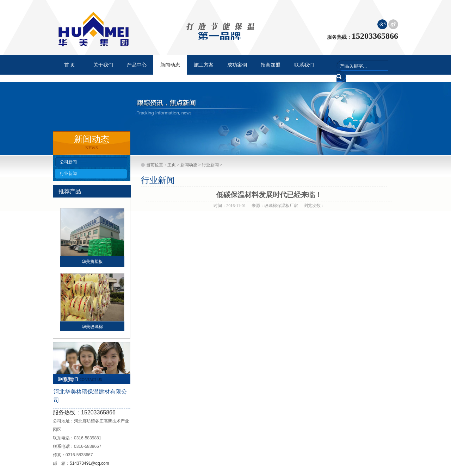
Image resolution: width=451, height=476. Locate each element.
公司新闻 (68, 162)
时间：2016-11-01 (230, 206)
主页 (172, 165)
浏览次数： (314, 206)
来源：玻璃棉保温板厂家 (275, 206)
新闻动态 (189, 165)
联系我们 (304, 65)
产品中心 (137, 65)
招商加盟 (271, 65)
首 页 (70, 65)
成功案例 (237, 65)
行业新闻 (68, 174)
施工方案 (204, 65)
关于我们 (103, 65)
